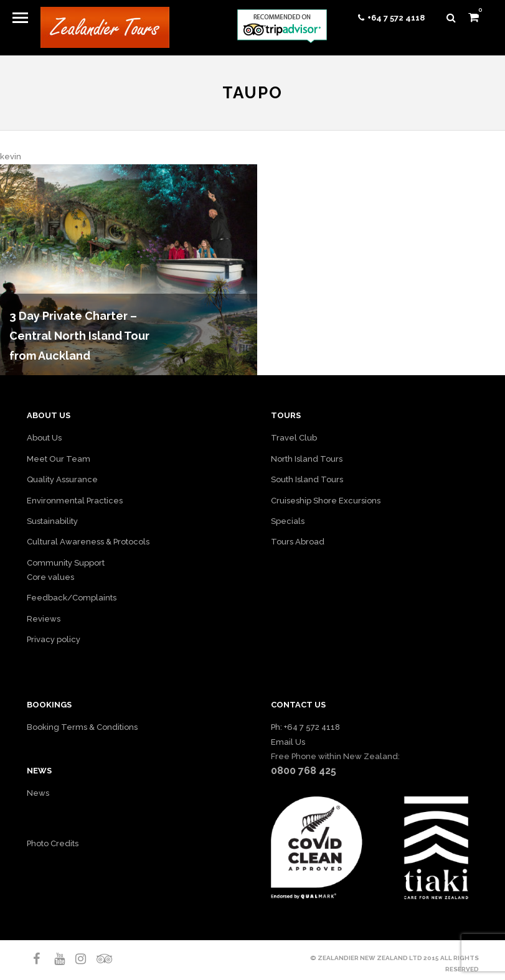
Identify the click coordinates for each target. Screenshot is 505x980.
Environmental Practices (75, 501)
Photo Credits (53, 843)
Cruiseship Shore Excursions (326, 501)
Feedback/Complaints (72, 598)
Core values (50, 577)
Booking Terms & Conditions (82, 727)
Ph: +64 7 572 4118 (305, 727)
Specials (288, 521)
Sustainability (52, 521)
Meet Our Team (59, 459)
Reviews (44, 619)
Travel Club (294, 438)
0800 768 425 (304, 771)
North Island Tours (307, 459)
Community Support (66, 563)
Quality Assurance (62, 479)
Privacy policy (54, 639)
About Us (44, 438)
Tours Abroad (298, 542)
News (38, 793)
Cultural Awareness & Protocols (88, 542)
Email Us (288, 742)
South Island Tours (307, 479)
